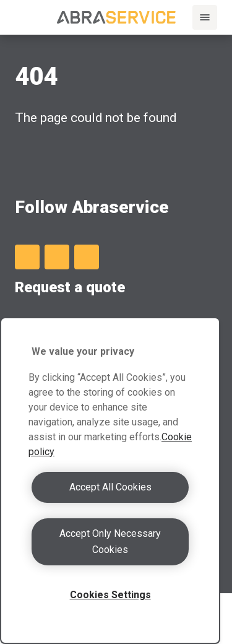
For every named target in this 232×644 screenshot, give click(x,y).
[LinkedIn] (27, 257)
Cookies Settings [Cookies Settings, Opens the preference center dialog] (110, 595)
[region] (110, 481)
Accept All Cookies (110, 487)
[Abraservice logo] (116, 17)
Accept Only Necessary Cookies (110, 542)
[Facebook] (57, 257)
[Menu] (205, 17)
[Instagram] (87, 257)
